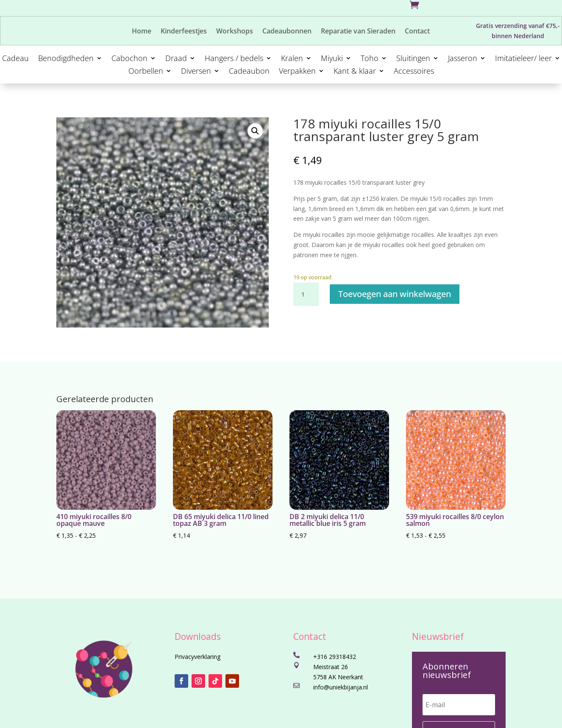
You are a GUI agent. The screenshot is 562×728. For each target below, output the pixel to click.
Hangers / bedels (234, 59)
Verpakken (297, 72)
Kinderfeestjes (184, 32)
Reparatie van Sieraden (358, 32)
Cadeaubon (249, 72)
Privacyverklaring (198, 657)
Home (142, 32)
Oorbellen (146, 72)
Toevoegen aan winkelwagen (395, 294)
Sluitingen (413, 59)
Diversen (196, 72)
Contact (417, 32)
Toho (370, 59)
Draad (176, 59)
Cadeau (15, 59)
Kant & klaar (355, 72)
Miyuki (332, 59)
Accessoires (414, 72)
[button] (255, 131)
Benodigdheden (66, 59)
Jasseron (463, 59)
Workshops (235, 32)
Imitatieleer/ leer (523, 59)
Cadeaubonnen (287, 32)
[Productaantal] (306, 295)
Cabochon (129, 59)
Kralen (292, 59)
